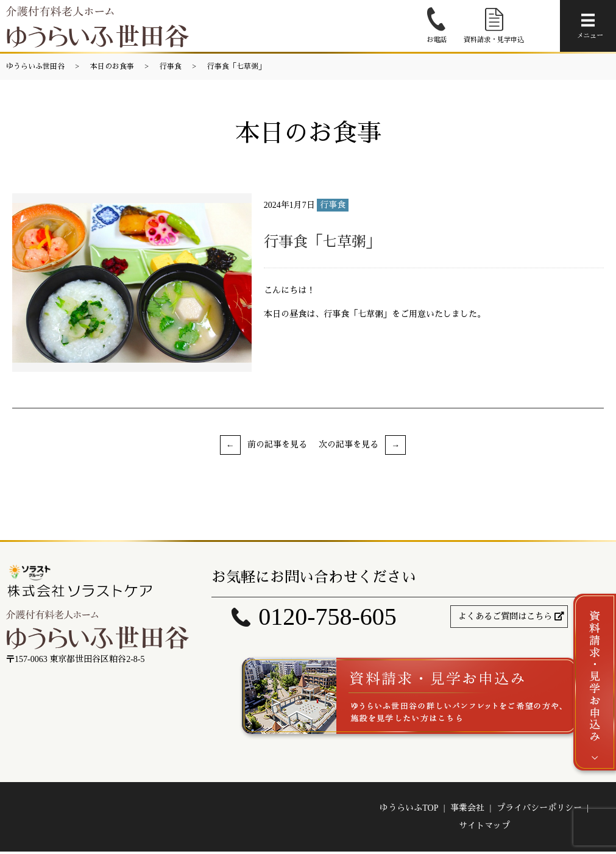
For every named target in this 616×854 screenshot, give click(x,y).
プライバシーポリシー (539, 810)
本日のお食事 (112, 66)
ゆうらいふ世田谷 (35, 66)
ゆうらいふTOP (409, 810)
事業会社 (467, 810)
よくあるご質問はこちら (505, 617)
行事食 (171, 66)
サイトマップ (484, 828)
